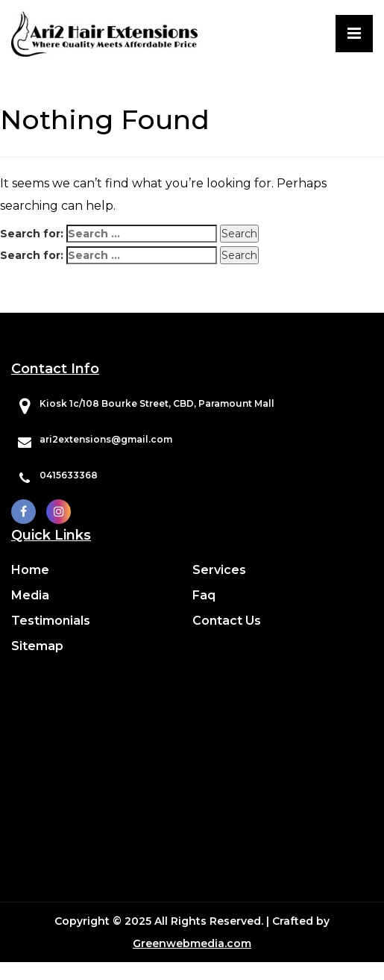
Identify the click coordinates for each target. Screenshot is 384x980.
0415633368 (69, 475)
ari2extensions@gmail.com (106, 439)
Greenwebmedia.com (192, 943)
